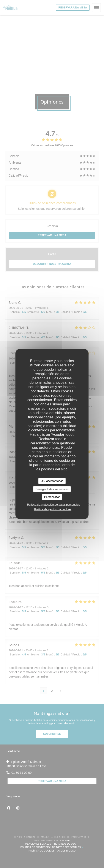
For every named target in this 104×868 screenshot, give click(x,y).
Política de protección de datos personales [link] (54, 504)
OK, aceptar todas (52, 481)
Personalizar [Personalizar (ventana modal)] (52, 497)
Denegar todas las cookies (52, 489)
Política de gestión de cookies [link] (53, 509)
